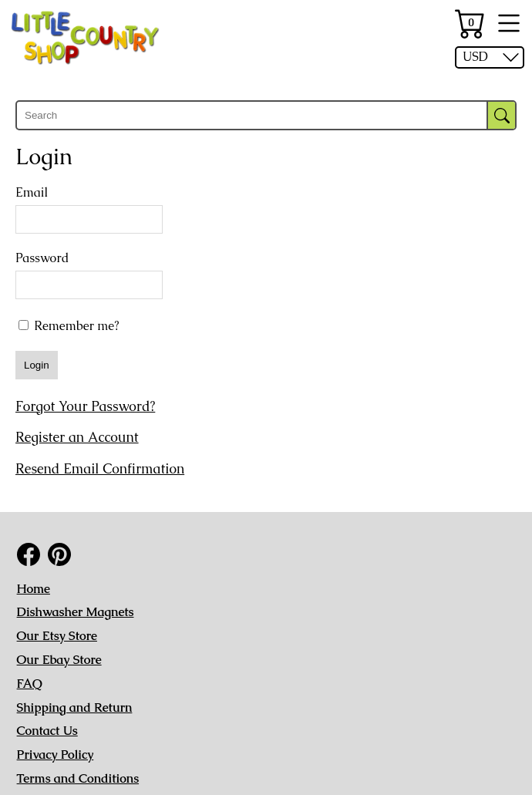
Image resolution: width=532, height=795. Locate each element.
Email (32, 193)
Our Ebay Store (59, 660)
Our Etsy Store (57, 636)
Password (42, 258)
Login (37, 365)
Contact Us (47, 731)
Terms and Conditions (78, 778)
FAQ (30, 684)
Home (34, 589)
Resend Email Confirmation (100, 469)
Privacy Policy (56, 755)
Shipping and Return (75, 707)
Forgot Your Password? (85, 406)
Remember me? (69, 325)
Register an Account (77, 437)
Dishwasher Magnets (76, 612)
